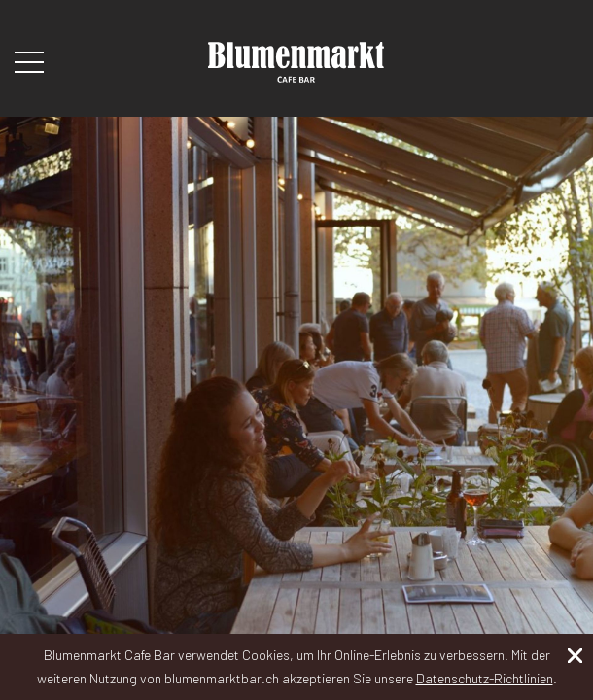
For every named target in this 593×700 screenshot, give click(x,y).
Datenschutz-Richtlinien (485, 678)
